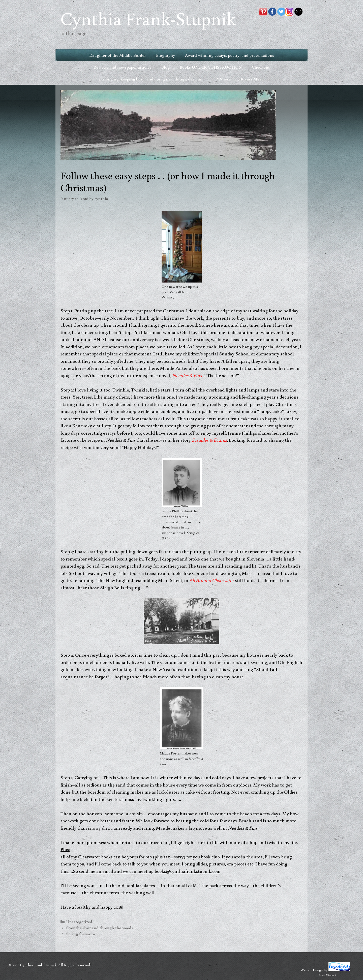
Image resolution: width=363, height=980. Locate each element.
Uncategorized (79, 922)
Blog (165, 67)
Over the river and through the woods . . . (102, 928)
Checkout (261, 67)
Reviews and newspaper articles (122, 67)
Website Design (312, 970)
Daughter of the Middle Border (118, 55)
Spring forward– (81, 934)
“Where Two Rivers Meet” (240, 79)
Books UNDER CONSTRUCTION (211, 67)
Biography (165, 55)
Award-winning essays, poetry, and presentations (230, 55)
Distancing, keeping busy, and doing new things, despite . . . (152, 79)
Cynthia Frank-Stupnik (148, 18)
